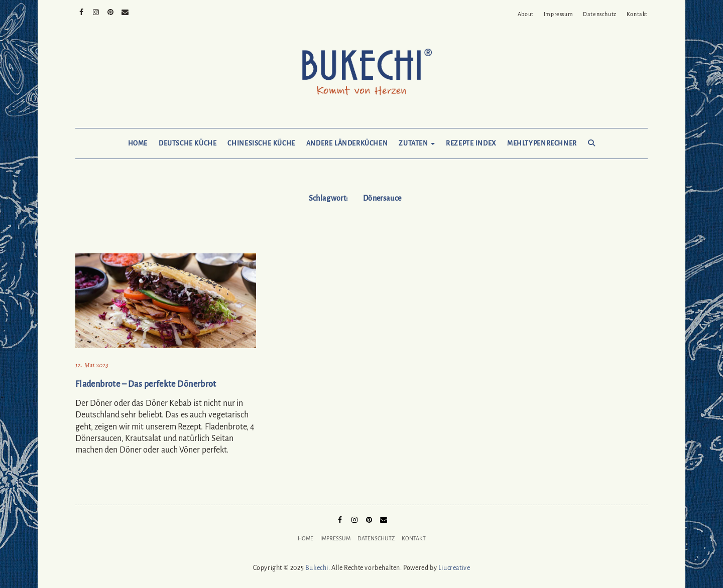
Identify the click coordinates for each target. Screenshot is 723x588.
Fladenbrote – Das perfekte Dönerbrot (146, 384)
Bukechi (317, 568)
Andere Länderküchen (347, 143)
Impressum (558, 14)
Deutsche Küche (188, 143)
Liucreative (454, 568)
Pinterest (111, 11)
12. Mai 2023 (92, 365)
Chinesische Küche (261, 143)
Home (138, 143)
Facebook (82, 11)
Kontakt (637, 14)
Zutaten (417, 143)
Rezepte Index (471, 143)
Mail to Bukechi (125, 11)
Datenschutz (600, 14)
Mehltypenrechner (542, 143)
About (526, 14)
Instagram (96, 11)
